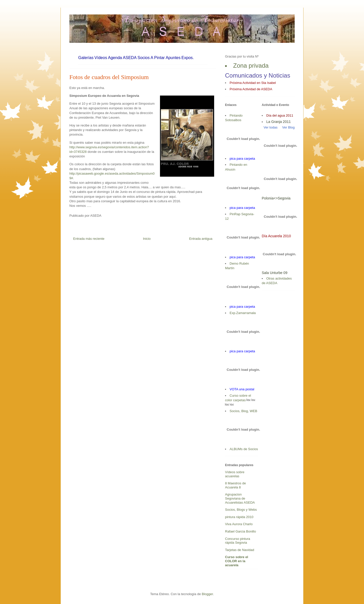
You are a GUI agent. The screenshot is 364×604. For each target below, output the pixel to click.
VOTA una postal (242, 389)
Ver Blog (288, 127)
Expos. (188, 58)
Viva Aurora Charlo (239, 524)
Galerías (86, 58)
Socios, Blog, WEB (243, 411)
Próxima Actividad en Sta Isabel (253, 83)
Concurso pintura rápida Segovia (238, 541)
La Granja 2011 (279, 122)
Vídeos (101, 58)
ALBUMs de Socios (244, 449)
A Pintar (158, 58)
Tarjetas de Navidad (240, 550)
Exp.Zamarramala (243, 313)
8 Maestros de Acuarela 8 (235, 485)
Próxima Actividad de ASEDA (251, 89)
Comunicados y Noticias (258, 75)
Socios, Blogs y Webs (241, 510)
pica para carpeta (242, 159)
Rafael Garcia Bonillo (240, 531)
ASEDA (130, 58)
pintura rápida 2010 (239, 517)
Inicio (147, 239)
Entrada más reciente (89, 239)
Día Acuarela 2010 (276, 236)
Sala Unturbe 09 (275, 273)
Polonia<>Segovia (276, 198)
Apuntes (173, 58)
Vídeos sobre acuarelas (235, 474)
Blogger (207, 594)
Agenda (115, 58)
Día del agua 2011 (280, 115)
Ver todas (270, 127)
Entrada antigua (201, 239)
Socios (144, 58)
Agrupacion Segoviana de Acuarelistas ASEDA (240, 498)
